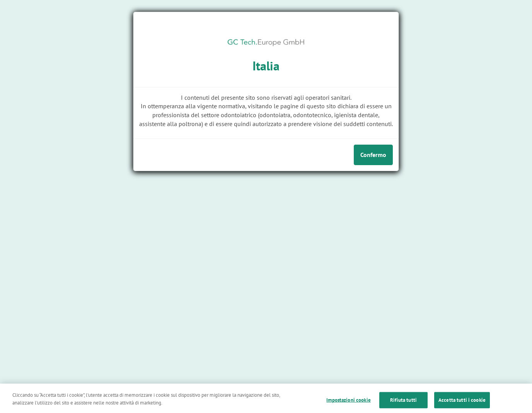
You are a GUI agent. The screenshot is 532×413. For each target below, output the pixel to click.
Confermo (373, 155)
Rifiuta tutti (403, 405)
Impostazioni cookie (348, 405)
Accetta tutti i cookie (462, 405)
